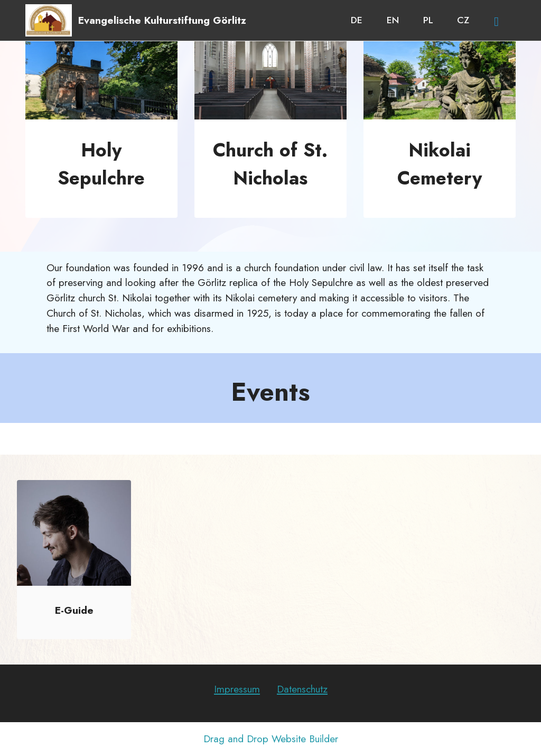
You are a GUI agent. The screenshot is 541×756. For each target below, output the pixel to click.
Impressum (237, 689)
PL (428, 20)
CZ (463, 20)
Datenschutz (302, 689)
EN (393, 20)
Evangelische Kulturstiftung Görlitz (162, 20)
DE (357, 20)
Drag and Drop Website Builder (271, 739)
